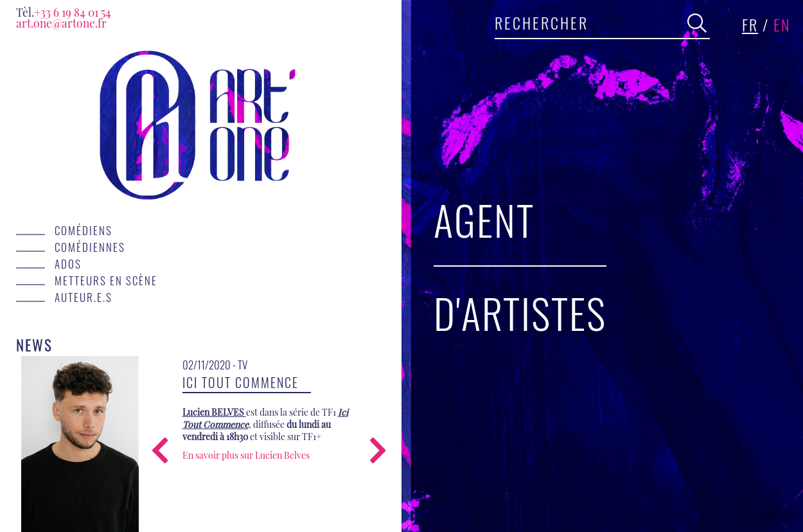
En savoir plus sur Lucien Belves (246, 455)
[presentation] (160, 452)
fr (750, 24)
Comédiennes (90, 247)
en (782, 24)
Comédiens (84, 230)
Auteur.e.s (84, 297)
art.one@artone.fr (61, 23)
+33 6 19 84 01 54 (64, 12)
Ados (68, 263)
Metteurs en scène (106, 280)
